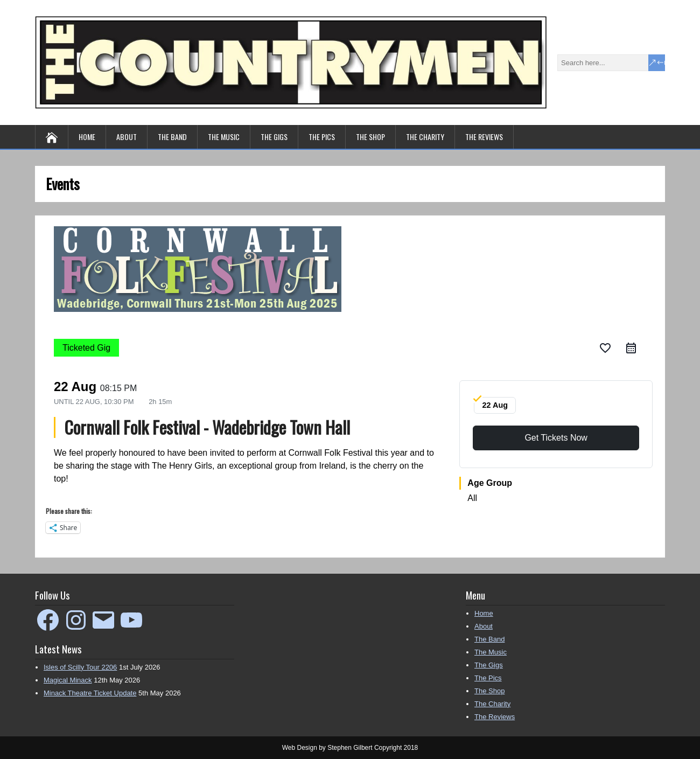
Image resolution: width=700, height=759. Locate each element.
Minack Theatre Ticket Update (90, 693)
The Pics (322, 137)
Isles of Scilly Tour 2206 (80, 667)
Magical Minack (68, 680)
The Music (224, 137)
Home (87, 137)
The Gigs (274, 137)
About (127, 137)
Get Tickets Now (556, 438)
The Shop (370, 137)
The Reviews (484, 137)
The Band (172, 137)
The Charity (425, 137)
